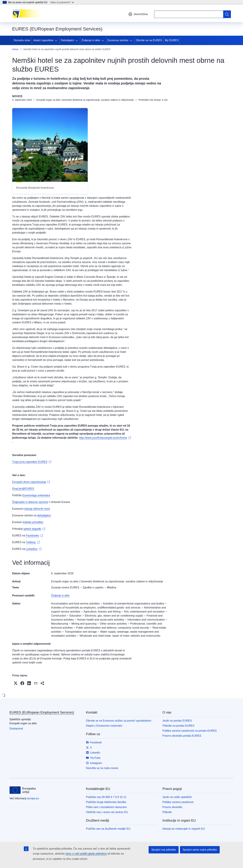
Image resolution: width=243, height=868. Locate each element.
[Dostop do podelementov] (57, 40)
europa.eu (33, 798)
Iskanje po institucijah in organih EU (184, 829)
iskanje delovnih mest (37, 509)
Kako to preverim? (62, 2)
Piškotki (167, 812)
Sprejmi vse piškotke (164, 850)
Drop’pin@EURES (23, 489)
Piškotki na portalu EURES (178, 726)
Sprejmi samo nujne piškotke (200, 850)
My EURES (172, 40)
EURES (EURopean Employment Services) (42, 712)
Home (15, 49)
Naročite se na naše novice (102, 768)
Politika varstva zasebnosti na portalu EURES (190, 731)
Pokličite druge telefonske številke (106, 802)
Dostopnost (16, 729)
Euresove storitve (118, 40)
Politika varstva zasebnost (178, 802)
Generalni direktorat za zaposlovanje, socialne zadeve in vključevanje (122, 581)
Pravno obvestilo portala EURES (182, 736)
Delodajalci (67, 40)
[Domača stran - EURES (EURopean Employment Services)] (29, 13)
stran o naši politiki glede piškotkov (86, 854)
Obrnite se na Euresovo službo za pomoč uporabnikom (119, 721)
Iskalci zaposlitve (43, 40)
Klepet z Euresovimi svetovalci (104, 726)
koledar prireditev (33, 522)
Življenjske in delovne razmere (30, 502)
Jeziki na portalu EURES (177, 721)
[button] (16, 683)
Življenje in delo (91, 40)
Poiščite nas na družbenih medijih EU (108, 829)
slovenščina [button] (138, 14)
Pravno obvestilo (172, 807)
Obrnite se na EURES (149, 40)
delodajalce (44, 515)
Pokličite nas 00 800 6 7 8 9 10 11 (106, 797)
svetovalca (44, 495)
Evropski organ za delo (65, 581)
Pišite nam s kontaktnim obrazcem (106, 807)
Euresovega (29, 495)
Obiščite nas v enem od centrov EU (107, 812)
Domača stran (22, 40)
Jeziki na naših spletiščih (177, 797)
